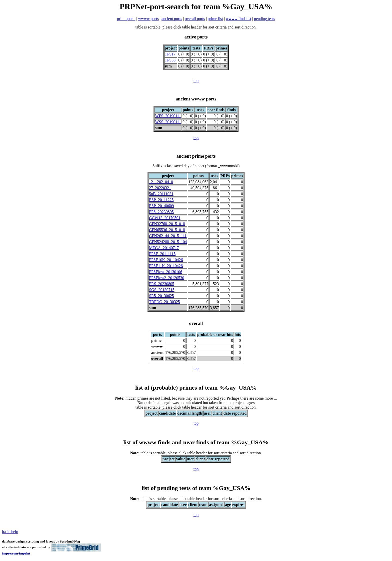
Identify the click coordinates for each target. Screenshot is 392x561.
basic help (10, 532)
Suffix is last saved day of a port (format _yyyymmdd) (196, 166)
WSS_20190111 (168, 122)
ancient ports (172, 19)
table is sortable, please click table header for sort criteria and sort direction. (196, 453)
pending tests (264, 19)
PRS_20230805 (161, 284)
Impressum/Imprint (16, 553)
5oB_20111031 (161, 194)
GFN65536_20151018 (167, 230)
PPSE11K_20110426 (166, 266)
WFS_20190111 (168, 116)
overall (196, 323)
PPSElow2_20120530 (166, 278)
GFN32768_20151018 (167, 224)
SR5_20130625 (161, 296)
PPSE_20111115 (162, 254)
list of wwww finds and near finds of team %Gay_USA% (196, 442)
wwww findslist (238, 19)
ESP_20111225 (161, 200)
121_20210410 (161, 182)
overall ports (195, 19)
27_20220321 (160, 188)
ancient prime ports (196, 156)
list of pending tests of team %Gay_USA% (196, 488)
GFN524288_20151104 (168, 242)
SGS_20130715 (162, 290)
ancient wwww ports (196, 99)
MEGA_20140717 (164, 248)
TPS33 (170, 60)
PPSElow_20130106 (165, 272)
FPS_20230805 (161, 212)
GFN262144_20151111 (168, 236)
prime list (215, 19)
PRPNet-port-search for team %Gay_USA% (196, 6)
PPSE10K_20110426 (166, 260)
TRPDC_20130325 (164, 302)
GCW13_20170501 (165, 218)
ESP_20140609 (161, 206)
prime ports (126, 19)
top (196, 81)
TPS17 (170, 54)
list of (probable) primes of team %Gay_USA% (196, 388)
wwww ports (148, 19)
